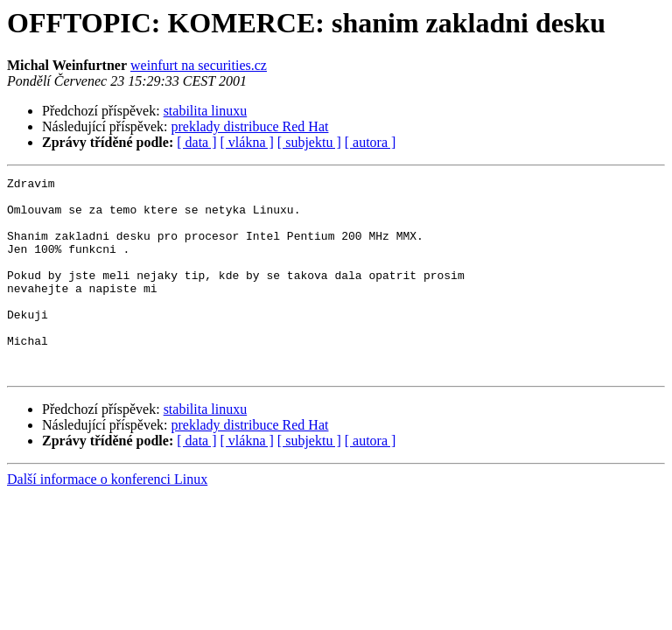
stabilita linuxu (206, 111)
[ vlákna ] (247, 142)
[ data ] (196, 142)
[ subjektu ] (309, 142)
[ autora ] (371, 142)
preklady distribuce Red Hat (250, 126)
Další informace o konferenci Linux (107, 518)
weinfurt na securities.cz (199, 65)
